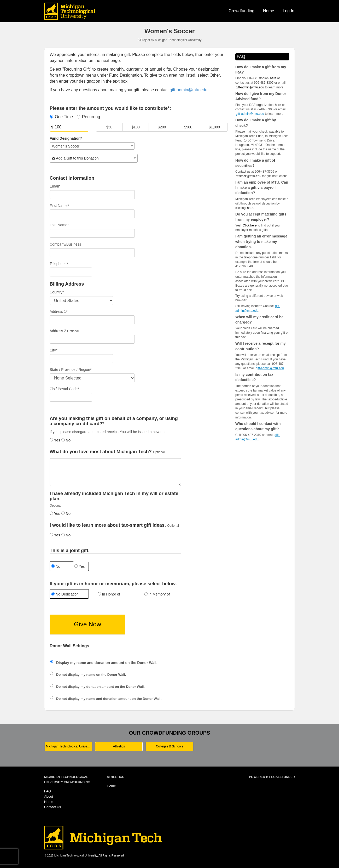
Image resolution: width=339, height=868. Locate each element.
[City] (81, 359)
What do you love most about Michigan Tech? (101, 452)
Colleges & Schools (169, 746)
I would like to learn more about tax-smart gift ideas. (108, 525)
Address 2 (58, 331)
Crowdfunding (241, 11)
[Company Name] (92, 253)
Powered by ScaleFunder (272, 777)
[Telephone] (71, 272)
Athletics (119, 746)
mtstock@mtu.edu (249, 176)
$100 (136, 127)
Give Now (87, 624)
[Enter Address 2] (92, 339)
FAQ (48, 791)
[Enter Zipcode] (71, 397)
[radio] (69, 595)
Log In (289, 11)
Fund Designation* (66, 138)
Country (57, 292)
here (250, 208)
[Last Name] (92, 233)
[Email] (92, 195)
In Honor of (109, 594)
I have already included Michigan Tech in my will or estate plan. (114, 496)
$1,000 (214, 127)
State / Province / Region (71, 370)
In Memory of (157, 594)
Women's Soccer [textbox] (66, 146)
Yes (55, 440)
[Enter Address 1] (92, 320)
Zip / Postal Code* (64, 389)
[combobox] (92, 146)
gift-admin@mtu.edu (250, 87)
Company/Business (65, 244)
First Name (59, 206)
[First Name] (92, 214)
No (66, 440)
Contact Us (52, 807)
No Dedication (65, 594)
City (54, 350)
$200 (162, 127)
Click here (250, 225)
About (49, 796)
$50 (109, 127)
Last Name (59, 225)
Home (269, 11)
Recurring (88, 117)
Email (55, 186)
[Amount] (69, 127)
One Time (61, 117)
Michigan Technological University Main (69, 746)
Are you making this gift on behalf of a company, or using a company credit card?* (114, 421)
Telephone (59, 264)
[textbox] (94, 158)
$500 (188, 127)
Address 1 (59, 311)
